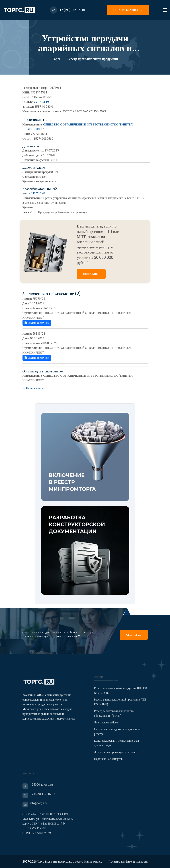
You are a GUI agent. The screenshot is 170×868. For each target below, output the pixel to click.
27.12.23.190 (42, 102)
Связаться (134, 635)
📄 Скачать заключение (37, 323)
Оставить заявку (128, 10)
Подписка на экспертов (108, 762)
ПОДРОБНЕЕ (91, 274)
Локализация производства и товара (116, 755)
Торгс (56, 59)
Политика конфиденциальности (128, 862)
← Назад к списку (34, 388)
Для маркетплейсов (106, 725)
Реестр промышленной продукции (93, 59)
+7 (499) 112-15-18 (72, 10)
